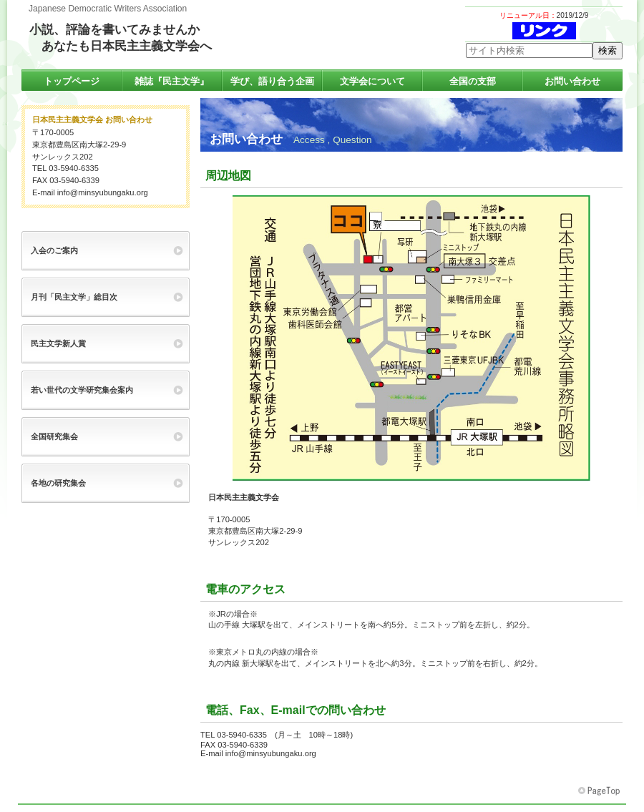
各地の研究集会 (58, 483)
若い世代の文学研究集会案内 (82, 390)
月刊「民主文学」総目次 (74, 297)
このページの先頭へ (600, 791)
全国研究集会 (54, 436)
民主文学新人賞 (58, 343)
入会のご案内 (54, 250)
